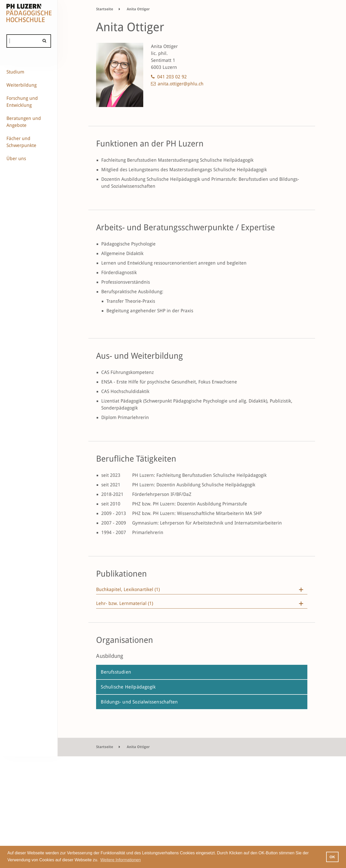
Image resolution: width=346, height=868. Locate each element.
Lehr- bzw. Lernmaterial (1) (125, 603)
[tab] (202, 591)
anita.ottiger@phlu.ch (181, 84)
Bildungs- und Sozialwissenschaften (139, 702)
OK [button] (332, 857)
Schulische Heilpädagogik (128, 687)
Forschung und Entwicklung (22, 102)
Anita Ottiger (138, 9)
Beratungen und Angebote (24, 122)
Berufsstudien (116, 672)
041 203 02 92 (172, 77)
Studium (15, 72)
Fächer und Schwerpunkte (21, 142)
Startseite (105, 9)
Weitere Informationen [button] (120, 860)
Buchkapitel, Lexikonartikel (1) (128, 589)
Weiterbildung (22, 85)
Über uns (16, 158)
